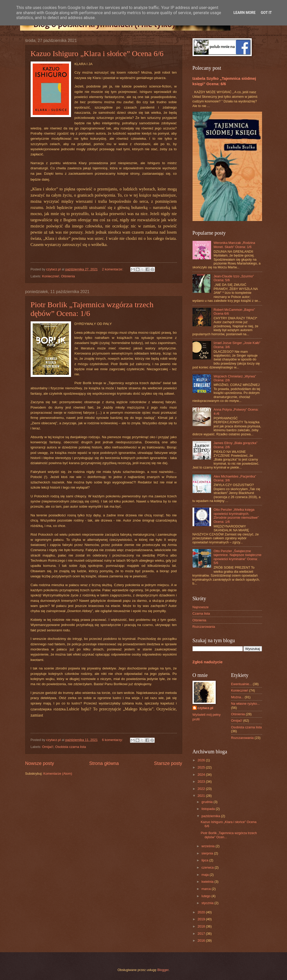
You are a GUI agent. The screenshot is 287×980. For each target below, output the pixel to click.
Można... (237, 697)
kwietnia (208, 882)
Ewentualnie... (242, 684)
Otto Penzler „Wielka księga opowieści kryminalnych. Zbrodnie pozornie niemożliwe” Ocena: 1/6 (236, 515)
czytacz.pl (206, 708)
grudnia (208, 802)
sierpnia (208, 853)
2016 (202, 941)
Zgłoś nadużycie (208, 662)
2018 (202, 926)
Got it (266, 13)
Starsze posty (168, 763)
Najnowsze (201, 607)
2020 (202, 912)
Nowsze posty (40, 763)
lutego (207, 896)
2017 (202, 934)
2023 (202, 782)
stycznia (208, 903)
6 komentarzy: (113, 740)
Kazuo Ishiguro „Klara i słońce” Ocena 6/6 (97, 53)
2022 (202, 789)
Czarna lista (201, 613)
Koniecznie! (51, 276)
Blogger (163, 970)
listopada (209, 809)
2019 (202, 919)
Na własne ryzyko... (246, 704)
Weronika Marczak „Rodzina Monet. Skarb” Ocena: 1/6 (234, 245)
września (208, 846)
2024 (202, 775)
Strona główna (104, 763)
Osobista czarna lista (71, 747)
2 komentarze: (113, 269)
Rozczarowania (204, 627)
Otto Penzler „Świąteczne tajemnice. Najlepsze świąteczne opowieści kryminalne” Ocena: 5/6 (238, 557)
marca (207, 889)
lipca (205, 860)
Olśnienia (68, 276)
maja (206, 875)
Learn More (245, 13)
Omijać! (48, 747)
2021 (202, 796)
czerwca (208, 867)
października (211, 816)
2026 (202, 760)
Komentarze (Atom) (58, 774)
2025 (202, 767)
